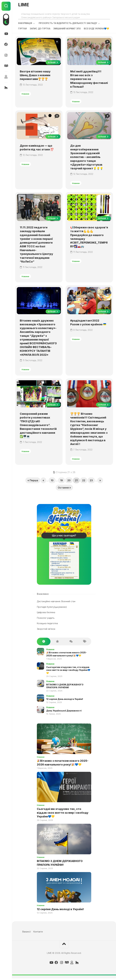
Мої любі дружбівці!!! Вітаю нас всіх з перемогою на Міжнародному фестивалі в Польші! (89, 79)
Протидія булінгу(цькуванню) (52, 609)
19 (61, 482)
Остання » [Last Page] (64, 489)
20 (69, 482)
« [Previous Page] (43, 482)
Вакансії (27, 933)
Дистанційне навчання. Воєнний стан (56, 603)
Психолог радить (46, 620)
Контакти (38, 933)
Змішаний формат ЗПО (67, 29)
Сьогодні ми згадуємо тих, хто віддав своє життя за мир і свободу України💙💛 (68, 672)
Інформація (25, 23)
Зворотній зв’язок (46, 631)
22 (84, 482)
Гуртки (22, 29)
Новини (26, 94)
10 (52, 482)
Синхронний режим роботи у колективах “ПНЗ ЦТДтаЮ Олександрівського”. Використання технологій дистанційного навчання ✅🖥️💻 (38, 427)
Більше (53, 63)
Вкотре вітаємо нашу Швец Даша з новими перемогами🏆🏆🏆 (35, 75)
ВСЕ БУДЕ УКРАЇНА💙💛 (96, 29)
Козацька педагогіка (47, 625)
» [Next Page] (100, 482)
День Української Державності (64, 712)
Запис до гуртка (40, 29)
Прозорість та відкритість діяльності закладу (68, 23)
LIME (23, 5)
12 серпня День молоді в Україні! (65, 701)
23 (91, 482)
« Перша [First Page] (33, 482)
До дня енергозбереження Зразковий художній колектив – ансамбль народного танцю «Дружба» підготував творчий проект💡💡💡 (87, 158)
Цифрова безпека (46, 614)
